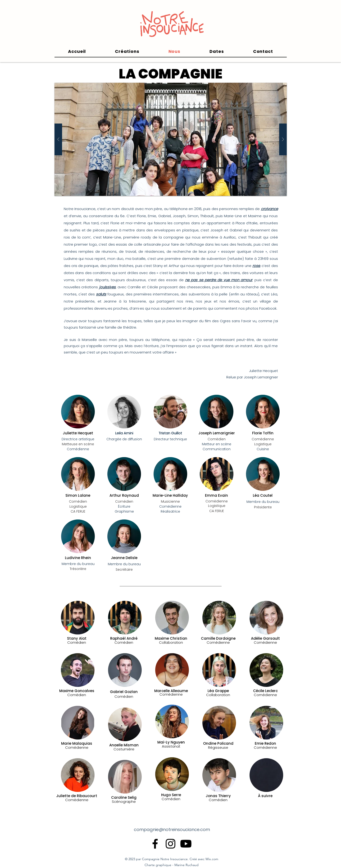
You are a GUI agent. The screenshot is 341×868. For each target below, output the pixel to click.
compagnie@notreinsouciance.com (172, 829)
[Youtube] (186, 844)
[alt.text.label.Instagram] (170, 844)
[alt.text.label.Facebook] (155, 844)
